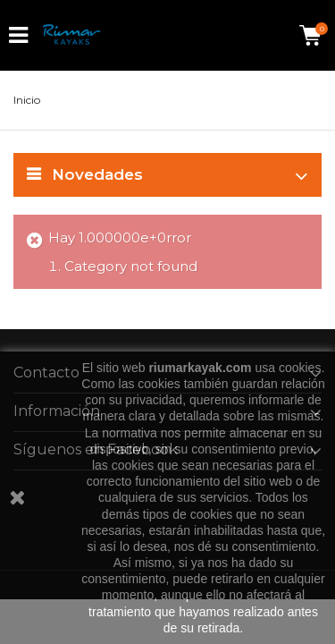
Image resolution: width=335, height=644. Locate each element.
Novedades (97, 174)
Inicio (27, 100)
